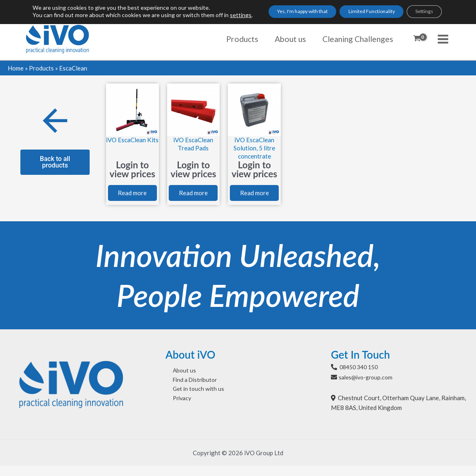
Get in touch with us (192, 401)
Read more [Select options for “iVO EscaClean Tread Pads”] (193, 199)
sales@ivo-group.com (368, 387)
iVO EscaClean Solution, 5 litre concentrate (255, 148)
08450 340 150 (361, 377)
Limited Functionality (357, 15)
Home (16, 68)
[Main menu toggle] (443, 39)
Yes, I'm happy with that (273, 15)
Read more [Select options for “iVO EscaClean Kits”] (132, 199)
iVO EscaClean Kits (132, 144)
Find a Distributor (190, 391)
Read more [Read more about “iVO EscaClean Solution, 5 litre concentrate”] (254, 199)
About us (177, 381)
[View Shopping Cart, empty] (417, 39)
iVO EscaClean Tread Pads (193, 144)
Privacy (176, 411)
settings (54, 22)
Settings (423, 15)
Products (41, 68)
